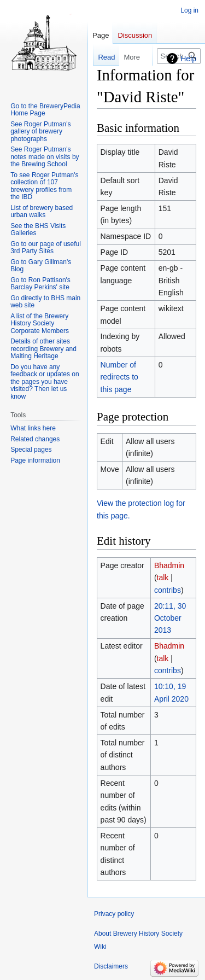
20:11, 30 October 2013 (170, 618)
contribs (168, 590)
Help (188, 59)
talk (163, 577)
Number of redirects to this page (119, 377)
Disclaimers (111, 966)
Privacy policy (114, 914)
